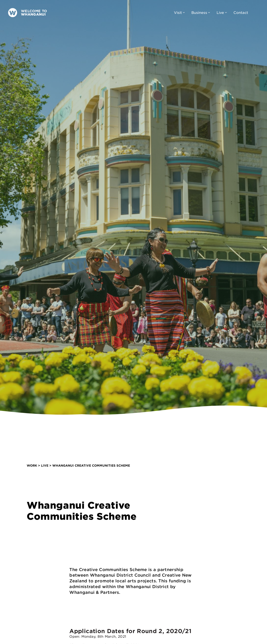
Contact (241, 12)
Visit (179, 12)
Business (201, 12)
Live (222, 12)
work (32, 465)
